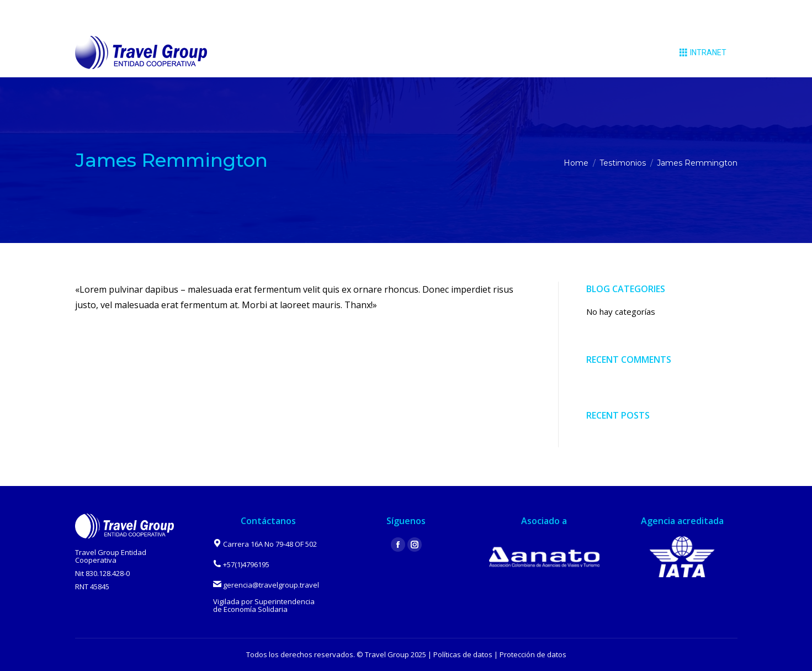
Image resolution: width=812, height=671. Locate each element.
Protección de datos (533, 654)
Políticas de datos (463, 654)
